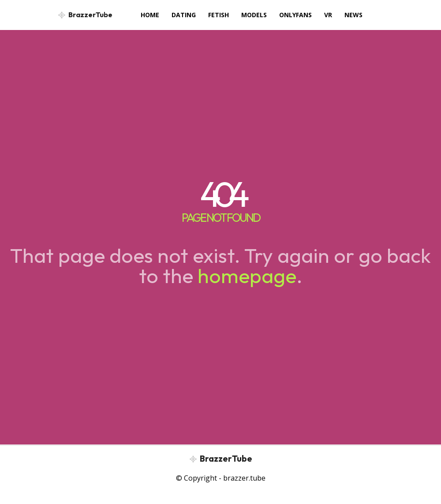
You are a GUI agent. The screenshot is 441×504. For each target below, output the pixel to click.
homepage (247, 276)
